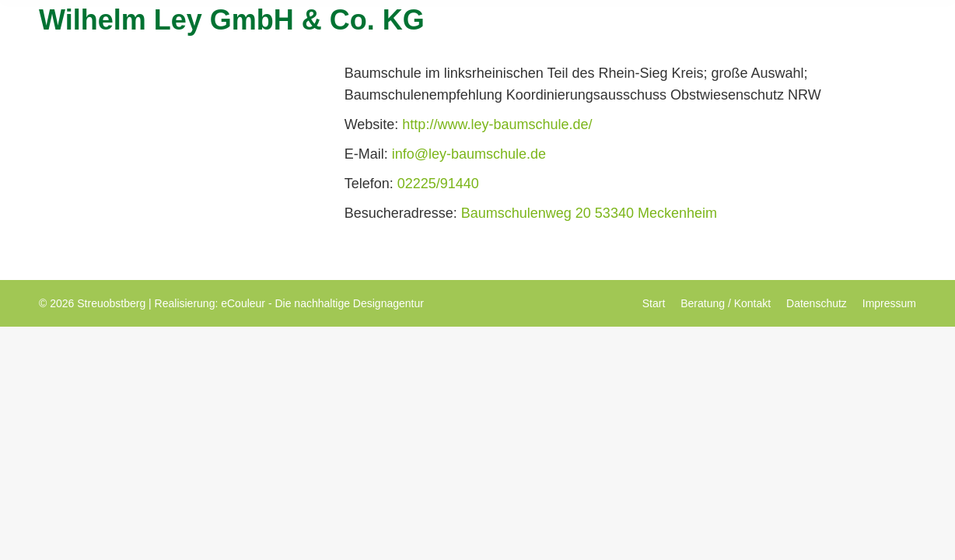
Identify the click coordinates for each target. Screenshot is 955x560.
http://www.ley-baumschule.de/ (497, 124)
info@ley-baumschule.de (469, 154)
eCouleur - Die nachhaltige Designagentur (322, 303)
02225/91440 (438, 184)
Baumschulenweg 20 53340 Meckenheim (589, 213)
